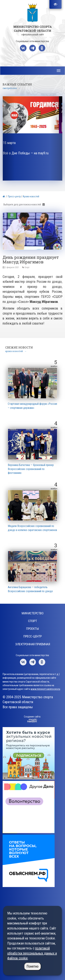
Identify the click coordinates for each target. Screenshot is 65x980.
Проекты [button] (32, 629)
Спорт (27, 267)
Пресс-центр (14, 196)
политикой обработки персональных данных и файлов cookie (32, 953)
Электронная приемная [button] (32, 644)
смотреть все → (11, 88)
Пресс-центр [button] (32, 636)
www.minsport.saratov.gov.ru (45, 689)
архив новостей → (16, 351)
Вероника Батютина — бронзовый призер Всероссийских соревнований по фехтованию (31, 469)
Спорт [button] (33, 621)
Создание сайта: (32, 717)
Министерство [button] (32, 613)
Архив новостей (31, 196)
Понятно (32, 966)
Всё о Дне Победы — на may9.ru (29, 153)
